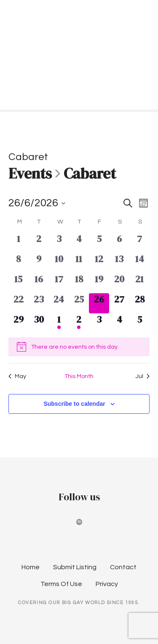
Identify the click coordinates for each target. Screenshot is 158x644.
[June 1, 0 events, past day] (19, 243)
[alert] (79, 347)
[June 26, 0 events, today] (99, 303)
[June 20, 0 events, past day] (119, 283)
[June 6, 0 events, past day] (119, 243)
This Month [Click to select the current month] (79, 376)
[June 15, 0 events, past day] (19, 283)
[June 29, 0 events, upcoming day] (19, 323)
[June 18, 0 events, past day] (79, 283)
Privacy (107, 584)
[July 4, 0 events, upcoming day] (119, 323)
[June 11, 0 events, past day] (79, 263)
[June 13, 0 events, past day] (119, 263)
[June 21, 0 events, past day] (139, 283)
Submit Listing (75, 567)
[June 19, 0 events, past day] (99, 283)
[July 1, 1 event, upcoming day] (59, 323)
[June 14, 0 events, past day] (139, 263)
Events (30, 174)
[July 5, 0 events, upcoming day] (139, 323)
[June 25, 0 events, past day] (79, 303)
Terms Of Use (61, 584)
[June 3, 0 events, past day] (59, 243)
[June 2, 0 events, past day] (39, 243)
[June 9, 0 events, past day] (39, 263)
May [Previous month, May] (17, 376)
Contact (123, 567)
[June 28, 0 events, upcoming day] (139, 303)
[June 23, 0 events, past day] (39, 303)
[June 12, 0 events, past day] (99, 263)
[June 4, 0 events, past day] (79, 243)
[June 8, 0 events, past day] (19, 263)
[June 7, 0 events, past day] (139, 243)
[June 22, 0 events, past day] (19, 303)
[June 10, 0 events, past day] (59, 263)
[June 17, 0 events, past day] (59, 283)
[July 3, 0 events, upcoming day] (99, 323)
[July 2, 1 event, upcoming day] (79, 323)
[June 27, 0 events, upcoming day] (119, 303)
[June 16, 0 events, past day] (39, 283)
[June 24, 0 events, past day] (59, 303)
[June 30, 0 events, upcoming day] (39, 323)
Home (31, 567)
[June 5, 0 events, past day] (99, 243)
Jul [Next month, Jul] (142, 376)
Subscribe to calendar (74, 404)
